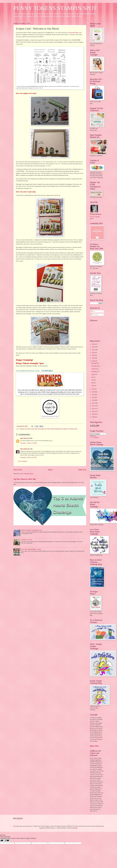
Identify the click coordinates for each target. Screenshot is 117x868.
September (94, 372)
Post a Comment (23, 461)
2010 (93, 414)
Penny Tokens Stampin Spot (54, 429)
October (94, 369)
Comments (95, 315)
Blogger (75, 828)
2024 (93, 350)
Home (50, 470)
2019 (93, 389)
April (93, 386)
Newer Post (18, 470)
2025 (93, 347)
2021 (93, 358)
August (94, 374)
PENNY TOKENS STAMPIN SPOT (55, 8)
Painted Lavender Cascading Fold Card (32, 530)
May (93, 383)
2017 (93, 395)
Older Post (82, 470)
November (94, 366)
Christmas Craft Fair (27, 540)
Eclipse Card (23, 429)
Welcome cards (73, 429)
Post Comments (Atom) (27, 474)
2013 (93, 406)
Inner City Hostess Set (41, 429)
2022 (93, 355)
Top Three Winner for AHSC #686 (25, 479)
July (93, 377)
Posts (93, 311)
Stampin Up (66, 429)
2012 (93, 409)
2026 (93, 344)
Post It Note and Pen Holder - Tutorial (31, 549)
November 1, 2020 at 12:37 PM (28, 457)
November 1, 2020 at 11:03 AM (28, 443)
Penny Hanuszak (25, 449)
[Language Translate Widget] (99, 434)
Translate (94, 438)
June (93, 380)
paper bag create (25, 438)
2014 (93, 403)
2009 (93, 417)
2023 (93, 353)
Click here (44, 416)
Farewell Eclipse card (75, 33)
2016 (93, 397)
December (94, 363)
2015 (93, 400)
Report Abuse (94, 746)
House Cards (31, 429)
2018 (93, 392)
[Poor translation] (7, 841)
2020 (93, 361)
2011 (93, 411)
